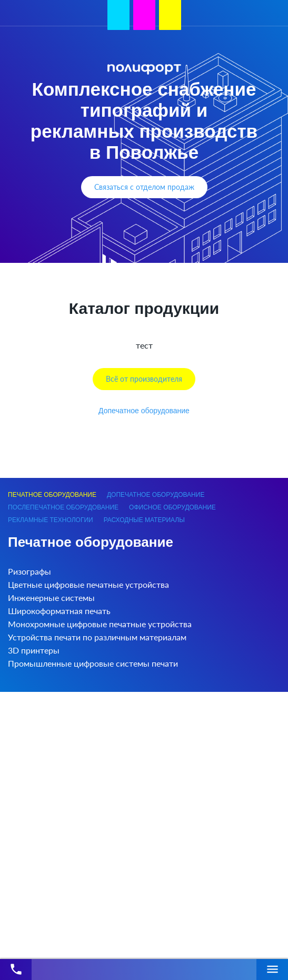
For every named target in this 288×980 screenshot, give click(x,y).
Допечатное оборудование (144, 411)
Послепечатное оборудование (63, 507)
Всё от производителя (144, 379)
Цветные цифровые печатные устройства (88, 584)
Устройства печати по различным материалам (97, 637)
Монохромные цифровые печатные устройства (100, 624)
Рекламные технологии (51, 520)
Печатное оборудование (52, 495)
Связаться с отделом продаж (144, 187)
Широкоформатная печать (59, 611)
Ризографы (29, 571)
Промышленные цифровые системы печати (93, 663)
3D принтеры (34, 650)
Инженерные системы (51, 598)
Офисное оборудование (172, 507)
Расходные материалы (144, 520)
